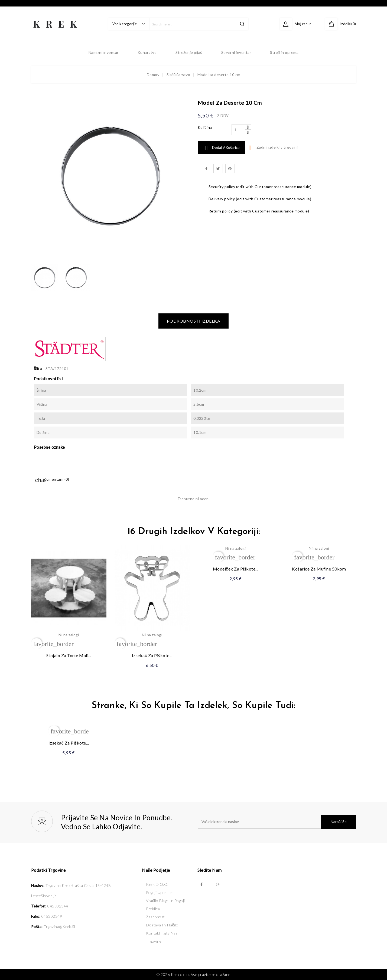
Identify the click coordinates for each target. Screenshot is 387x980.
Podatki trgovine (48, 870)
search (242, 24)
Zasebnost (155, 917)
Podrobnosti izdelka (194, 321)
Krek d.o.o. (157, 884)
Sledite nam (210, 870)
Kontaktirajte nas (162, 933)
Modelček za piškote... (236, 569)
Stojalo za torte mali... (69, 655)
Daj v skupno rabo (206, 168)
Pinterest (230, 168)
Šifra (38, 368)
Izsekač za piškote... (152, 655)
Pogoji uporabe (159, 892)
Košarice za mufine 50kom (319, 569)
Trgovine (154, 941)
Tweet (218, 168)
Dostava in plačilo (162, 925)
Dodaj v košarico (222, 148)
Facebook (201, 884)
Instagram (218, 884)
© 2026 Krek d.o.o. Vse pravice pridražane (193, 974)
